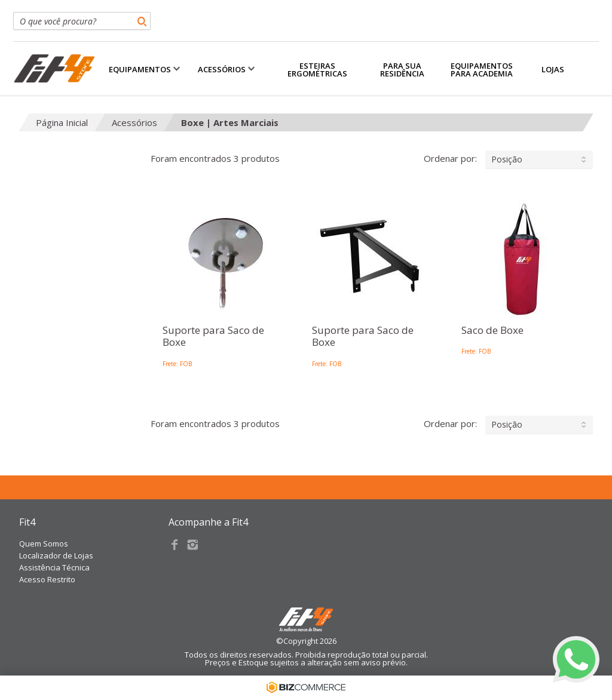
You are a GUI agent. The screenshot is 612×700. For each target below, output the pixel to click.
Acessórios (134, 122)
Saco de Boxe (492, 330)
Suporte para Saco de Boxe (213, 337)
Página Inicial (62, 122)
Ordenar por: (508, 159)
